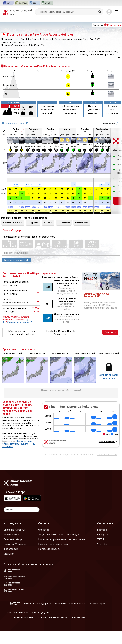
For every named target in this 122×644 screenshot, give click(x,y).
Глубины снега (93, 110)
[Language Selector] (22, 510)
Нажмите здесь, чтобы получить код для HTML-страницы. (19, 444)
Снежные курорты (14, 530)
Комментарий (97, 603)
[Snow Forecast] (18, 12)
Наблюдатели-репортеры (53, 544)
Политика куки (78, 617)
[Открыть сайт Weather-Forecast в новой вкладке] (47, 3)
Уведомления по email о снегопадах (59, 535)
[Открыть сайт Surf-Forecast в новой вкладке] (8, 3)
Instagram (103, 535)
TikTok (101, 539)
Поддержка (44, 603)
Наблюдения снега (70, 106)
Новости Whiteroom (15, 544)
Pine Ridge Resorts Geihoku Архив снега (61, 332)
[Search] (100, 12)
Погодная (93, 106)
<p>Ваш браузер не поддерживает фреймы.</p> (81, 426)
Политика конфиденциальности (52, 617)
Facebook (103, 530)
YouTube (102, 544)
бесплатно (107, 25)
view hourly (111, 124)
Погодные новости (49, 549)
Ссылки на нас (78, 603)
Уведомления (47, 106)
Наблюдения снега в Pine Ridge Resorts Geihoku (21, 332)
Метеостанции (70, 110)
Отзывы (112, 110)
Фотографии (112, 113)
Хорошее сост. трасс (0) (20, 322)
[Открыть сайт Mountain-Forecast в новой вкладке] (21, 3)
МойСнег (9, 554)
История (47, 113)
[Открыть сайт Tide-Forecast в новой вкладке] (35, 3)
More (4, 164)
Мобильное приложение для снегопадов (62, 539)
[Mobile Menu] (116, 12)
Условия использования (21, 617)
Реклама (29, 603)
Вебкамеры (70, 113)
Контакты (60, 603)
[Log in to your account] (109, 12)
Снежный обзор (13, 539)
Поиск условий (47, 110)
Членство (44, 530)
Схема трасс (93, 113)
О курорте (112, 106)
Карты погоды (12, 535)
